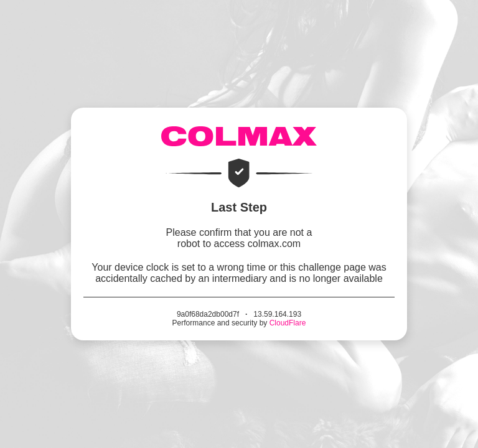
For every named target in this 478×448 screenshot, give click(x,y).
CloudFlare (288, 323)
